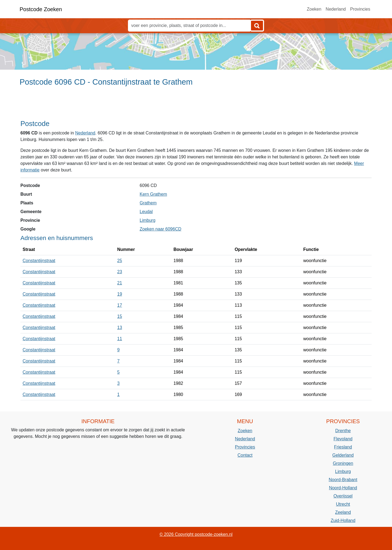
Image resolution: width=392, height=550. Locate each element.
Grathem (148, 203)
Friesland (343, 447)
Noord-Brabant (343, 480)
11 (120, 339)
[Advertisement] (196, 105)
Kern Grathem (153, 194)
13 (120, 328)
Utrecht (343, 504)
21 (120, 283)
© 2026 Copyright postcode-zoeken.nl (196, 534)
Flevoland (343, 439)
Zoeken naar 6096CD (160, 229)
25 (120, 261)
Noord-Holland (343, 488)
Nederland (336, 9)
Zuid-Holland (343, 520)
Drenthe (343, 431)
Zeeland (343, 512)
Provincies (360, 9)
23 (120, 272)
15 (120, 316)
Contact (245, 455)
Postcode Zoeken (41, 9)
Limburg (148, 220)
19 (120, 294)
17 (120, 305)
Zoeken (314, 9)
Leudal (146, 212)
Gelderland (343, 455)
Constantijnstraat (39, 261)
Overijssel (343, 496)
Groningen (343, 463)
